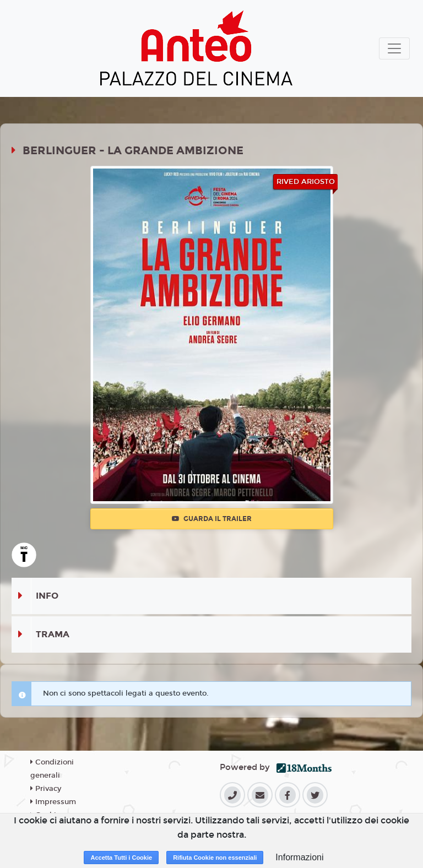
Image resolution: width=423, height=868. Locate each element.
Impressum (53, 802)
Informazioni (299, 857)
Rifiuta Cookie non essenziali (215, 858)
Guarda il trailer (212, 519)
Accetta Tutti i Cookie (121, 858)
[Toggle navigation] (394, 48)
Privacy (46, 789)
